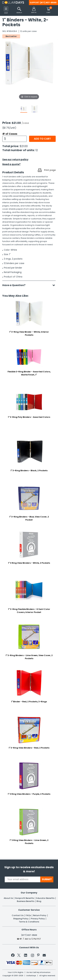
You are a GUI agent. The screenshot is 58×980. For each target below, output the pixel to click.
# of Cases (10, 134)
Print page (50, 170)
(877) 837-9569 (48, 3)
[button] (34, 10)
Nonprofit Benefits (25, 898)
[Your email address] (23, 879)
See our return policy (15, 160)
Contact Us (18, 915)
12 (37, 150)
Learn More (32, 973)
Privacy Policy (38, 919)
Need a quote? (11, 164)
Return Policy (40, 915)
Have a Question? (15, 285)
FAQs (28, 915)
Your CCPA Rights (16, 972)
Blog (39, 901)
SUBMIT (47, 879)
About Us (8, 898)
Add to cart (42, 139)
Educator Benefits (45, 898)
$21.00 (24, 146)
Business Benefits (26, 901)
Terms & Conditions (29, 922)
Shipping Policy (21, 919)
